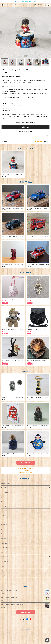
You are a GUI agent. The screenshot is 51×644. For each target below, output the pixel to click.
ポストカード (4, 525)
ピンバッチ (4, 502)
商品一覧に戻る (26, 463)
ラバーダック (4, 534)
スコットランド (5, 571)
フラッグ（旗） (4, 548)
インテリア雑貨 (5, 492)
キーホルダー (4, 511)
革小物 (3, 552)
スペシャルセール (5, 561)
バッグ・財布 (4, 543)
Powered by (25, 629)
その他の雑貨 (4, 557)
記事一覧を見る (26, 612)
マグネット (4, 506)
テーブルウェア (5, 497)
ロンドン (3, 566)
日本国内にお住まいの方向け (26, 132)
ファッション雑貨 (5, 483)
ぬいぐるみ (4, 538)
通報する (48, 135)
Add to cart (25, 127)
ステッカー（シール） (6, 515)
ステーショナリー (5, 529)
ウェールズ (4, 575)
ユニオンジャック (5, 580)
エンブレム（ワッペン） (6, 520)
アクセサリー (4, 488)
